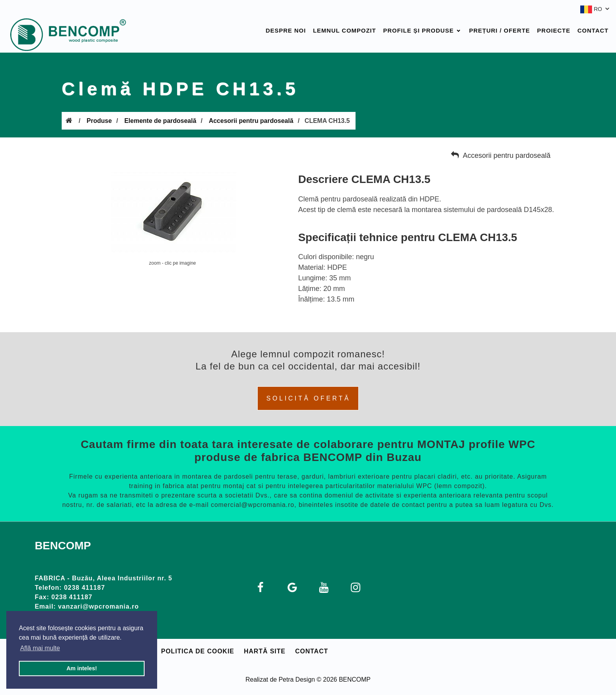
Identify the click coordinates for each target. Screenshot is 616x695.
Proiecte (554, 30)
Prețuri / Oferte (500, 30)
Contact (593, 30)
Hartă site (265, 651)
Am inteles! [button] (82, 668)
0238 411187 (84, 588)
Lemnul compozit (345, 30)
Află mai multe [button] (40, 648)
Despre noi (286, 30)
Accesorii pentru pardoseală (251, 121)
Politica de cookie (198, 651)
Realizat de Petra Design (280, 679)
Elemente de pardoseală (160, 121)
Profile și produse (418, 30)
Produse (99, 121)
